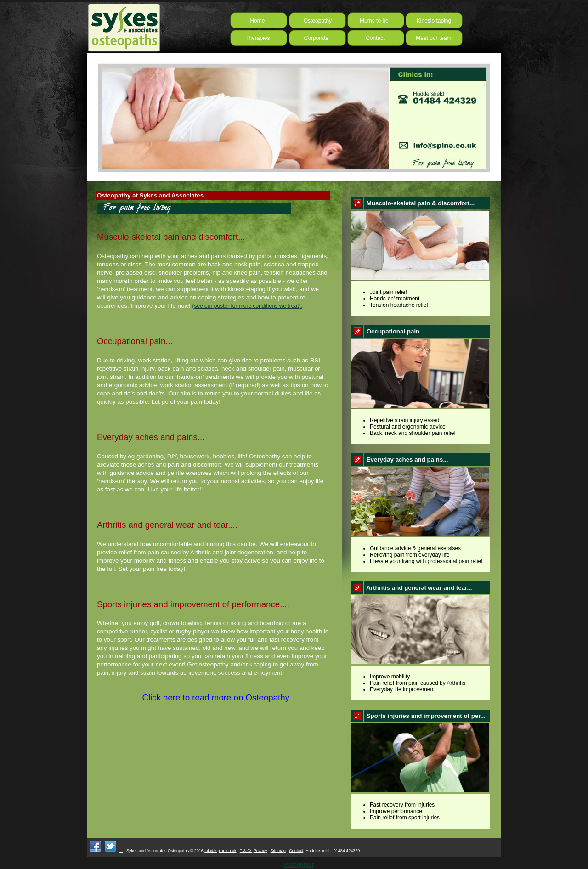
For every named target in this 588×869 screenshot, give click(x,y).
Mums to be (374, 21)
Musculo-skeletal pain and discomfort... (171, 237)
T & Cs (246, 851)
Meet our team (432, 38)
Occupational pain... (135, 341)
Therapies (257, 38)
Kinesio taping (434, 21)
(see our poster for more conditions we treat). (247, 306)
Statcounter (299, 865)
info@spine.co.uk (220, 851)
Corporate (313, 38)
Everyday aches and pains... (151, 437)
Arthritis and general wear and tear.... (167, 525)
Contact (370, 38)
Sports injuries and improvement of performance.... (193, 604)
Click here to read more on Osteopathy (193, 697)
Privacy (260, 851)
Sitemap (278, 851)
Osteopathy (312, 21)
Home (254, 21)
